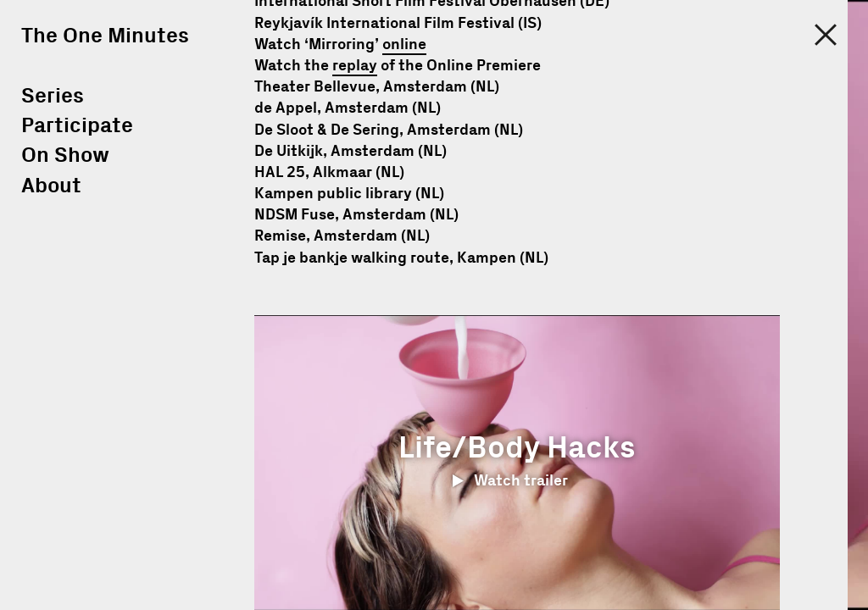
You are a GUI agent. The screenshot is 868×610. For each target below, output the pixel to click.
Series (53, 96)
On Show (65, 155)
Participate (77, 126)
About (51, 186)
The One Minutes (105, 36)
